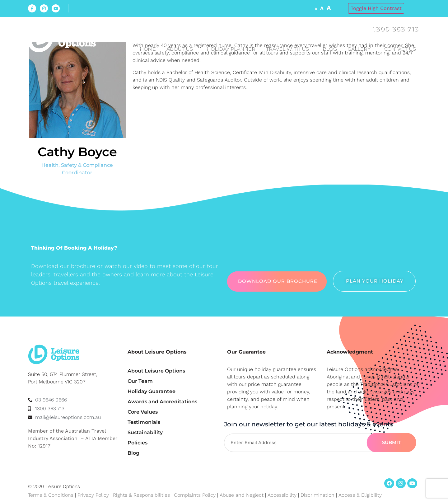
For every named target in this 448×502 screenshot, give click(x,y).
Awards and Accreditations (162, 402)
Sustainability (145, 432)
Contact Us (401, 49)
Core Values (143, 412)
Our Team (140, 381)
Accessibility (282, 495)
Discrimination (318, 495)
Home (147, 49)
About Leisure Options (156, 371)
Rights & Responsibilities (141, 495)
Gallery (360, 49)
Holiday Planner (231, 49)
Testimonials (144, 422)
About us (181, 49)
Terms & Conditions (51, 495)
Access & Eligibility (360, 495)
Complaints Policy (195, 495)
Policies (138, 443)
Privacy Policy (93, 495)
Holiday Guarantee (152, 391)
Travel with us (289, 49)
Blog (329, 49)
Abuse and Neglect (242, 495)
